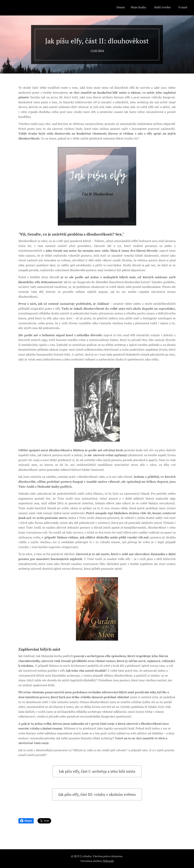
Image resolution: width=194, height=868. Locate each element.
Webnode (108, 861)
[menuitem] (166, 8)
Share (26, 821)
